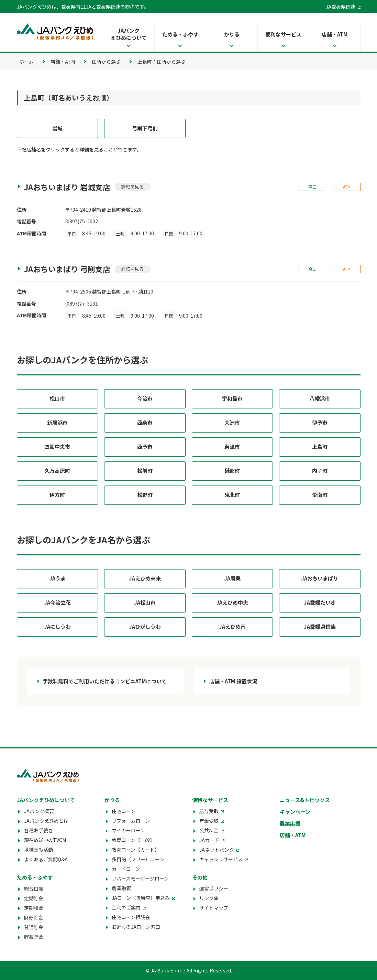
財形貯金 (34, 917)
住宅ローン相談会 (131, 917)
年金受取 (209, 821)
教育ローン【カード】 (136, 850)
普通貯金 (34, 927)
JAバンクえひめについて (129, 34)
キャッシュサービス (221, 859)
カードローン (126, 869)
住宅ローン (124, 811)
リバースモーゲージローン (140, 878)
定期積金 (34, 908)
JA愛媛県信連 (341, 7)
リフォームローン (131, 821)
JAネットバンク (217, 850)
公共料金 (209, 830)
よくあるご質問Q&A (46, 859)
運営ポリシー (214, 888)
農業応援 (290, 823)
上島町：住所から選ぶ (162, 62)
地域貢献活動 (38, 850)
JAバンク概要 (39, 811)
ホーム (26, 62)
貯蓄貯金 (34, 937)
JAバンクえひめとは (46, 821)
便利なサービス (283, 34)
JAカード (209, 840)
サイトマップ (214, 908)
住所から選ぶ (106, 62)
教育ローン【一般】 (133, 840)
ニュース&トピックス (305, 800)
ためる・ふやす (180, 34)
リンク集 (209, 898)
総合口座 (34, 888)
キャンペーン (295, 812)
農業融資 (121, 888)
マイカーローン (128, 830)
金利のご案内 (126, 907)
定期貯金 (34, 898)
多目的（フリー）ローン (138, 859)
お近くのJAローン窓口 (136, 927)
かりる (232, 34)
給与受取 (209, 811)
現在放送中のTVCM (45, 840)
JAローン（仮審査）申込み (141, 898)
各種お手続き (38, 830)
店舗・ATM (335, 34)
